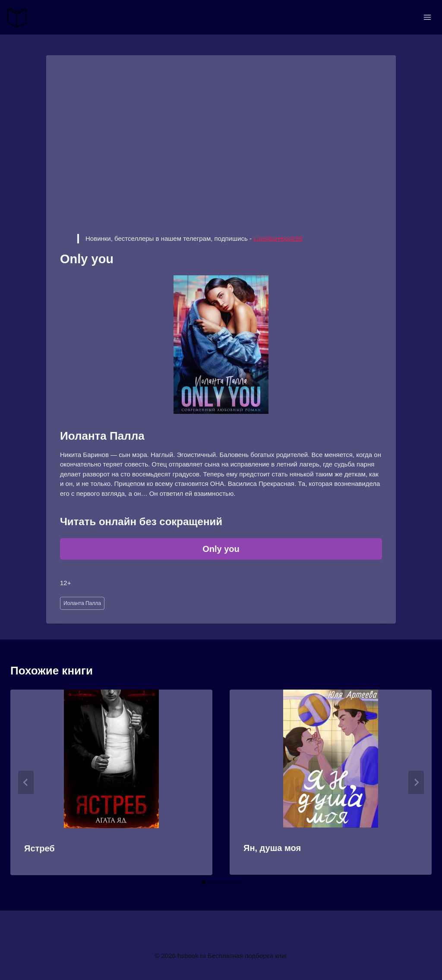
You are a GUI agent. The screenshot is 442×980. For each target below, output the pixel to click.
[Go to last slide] (26, 782)
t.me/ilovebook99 (278, 238)
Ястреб (39, 848)
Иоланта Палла (82, 603)
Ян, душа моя (272, 848)
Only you (221, 549)
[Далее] (416, 782)
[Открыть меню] (427, 17)
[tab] (204, 882)
